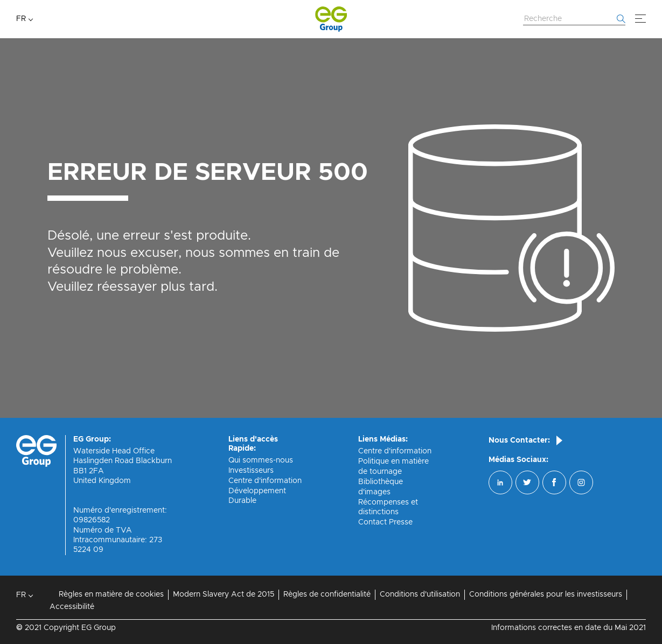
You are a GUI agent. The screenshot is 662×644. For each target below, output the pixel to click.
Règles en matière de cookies (111, 594)
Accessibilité (72, 607)
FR (21, 19)
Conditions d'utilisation (420, 594)
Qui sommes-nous (261, 460)
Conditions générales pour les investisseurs (546, 594)
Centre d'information (265, 481)
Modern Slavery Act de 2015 (224, 594)
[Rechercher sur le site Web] (574, 19)
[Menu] (640, 19)
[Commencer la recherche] (621, 19)
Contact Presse (385, 522)
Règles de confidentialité (327, 594)
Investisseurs (251, 471)
